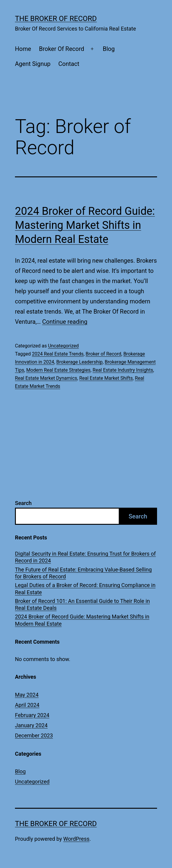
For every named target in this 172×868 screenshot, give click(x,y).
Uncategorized (63, 346)
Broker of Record (103, 354)
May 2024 (27, 695)
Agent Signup (33, 64)
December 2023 (34, 735)
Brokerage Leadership (79, 362)
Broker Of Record (61, 49)
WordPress (76, 839)
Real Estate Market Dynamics (46, 378)
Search (23, 503)
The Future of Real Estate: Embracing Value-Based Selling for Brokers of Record (83, 573)
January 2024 (31, 725)
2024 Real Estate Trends (58, 354)
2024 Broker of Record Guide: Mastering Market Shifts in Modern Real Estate (85, 225)
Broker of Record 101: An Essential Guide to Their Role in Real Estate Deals (82, 604)
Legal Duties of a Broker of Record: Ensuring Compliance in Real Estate (85, 589)
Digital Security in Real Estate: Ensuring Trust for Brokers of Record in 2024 (85, 557)
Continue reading (65, 322)
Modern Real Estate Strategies (58, 370)
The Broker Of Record (56, 19)
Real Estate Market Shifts (106, 378)
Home (23, 49)
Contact (69, 64)
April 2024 (27, 705)
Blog (109, 49)
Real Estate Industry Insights (123, 370)
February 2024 (32, 715)
